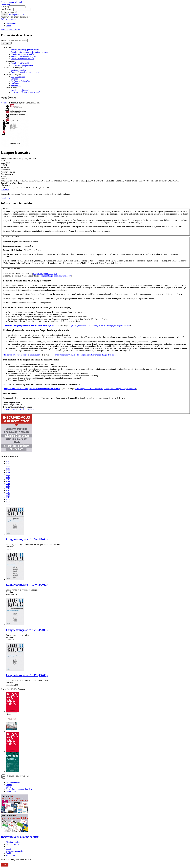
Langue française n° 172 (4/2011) (27, 675)
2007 (8, 504)
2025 (8, 464)
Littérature (15, 83)
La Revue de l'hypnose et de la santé (25, 92)
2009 (8, 499)
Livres (9, 26)
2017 (8, 481)
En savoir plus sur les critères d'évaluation (22, 355)
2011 (8, 495)
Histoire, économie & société (23, 54)
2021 (8, 472)
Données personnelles (15, 851)
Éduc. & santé (12, 88)
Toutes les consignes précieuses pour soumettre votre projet (29, 325)
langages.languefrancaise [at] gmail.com (19, 409)
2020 (8, 475)
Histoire (9, 48)
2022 (8, 470)
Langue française (18, 77)
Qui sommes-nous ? (14, 782)
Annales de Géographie (20, 63)
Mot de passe (7, 9)
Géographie (11, 61)
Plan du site (11, 855)
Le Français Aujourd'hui (21, 81)
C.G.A (9, 849)
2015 (8, 486)
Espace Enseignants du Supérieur (19, 789)
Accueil (4, 103)
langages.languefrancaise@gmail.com (56, 276)
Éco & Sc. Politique (14, 68)
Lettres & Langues (13, 74)
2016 (8, 484)
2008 (8, 502)
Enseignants (11, 23)
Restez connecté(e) (11, 12)
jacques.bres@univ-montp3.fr (45, 274)
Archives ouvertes (13, 844)
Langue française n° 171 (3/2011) (27, 630)
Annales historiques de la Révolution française (29, 52)
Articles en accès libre (10, 198)
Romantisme (16, 86)
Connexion (5, 4)
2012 (8, 493)
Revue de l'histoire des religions (24, 56)
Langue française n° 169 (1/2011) (27, 539)
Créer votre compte (9, 19)
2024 (8, 466)
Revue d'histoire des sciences (22, 59)
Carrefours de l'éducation (21, 90)
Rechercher (6, 40)
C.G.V (9, 846)
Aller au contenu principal (11, 2)
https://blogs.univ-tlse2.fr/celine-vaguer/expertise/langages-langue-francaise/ (99, 325)
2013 (8, 490)
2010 (8, 497)
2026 (8, 461)
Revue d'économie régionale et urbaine (26, 72)
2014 (8, 488)
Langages (15, 79)
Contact (9, 785)
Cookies (9, 853)
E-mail (4, 7)
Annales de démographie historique (25, 50)
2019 (8, 477)
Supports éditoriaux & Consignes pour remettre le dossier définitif (32, 389)
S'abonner (5, 190)
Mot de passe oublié (16, 14)
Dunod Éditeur (12, 791)
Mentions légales (13, 842)
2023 (8, 468)
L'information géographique (22, 65)
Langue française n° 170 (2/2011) (27, 585)
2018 (8, 479)
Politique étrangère (18, 70)
